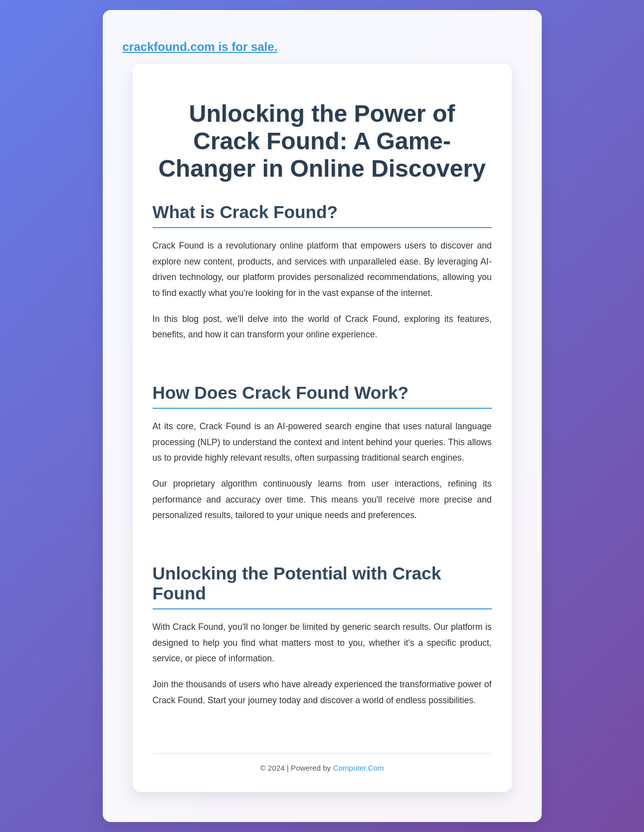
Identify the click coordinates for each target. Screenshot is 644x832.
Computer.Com (358, 768)
